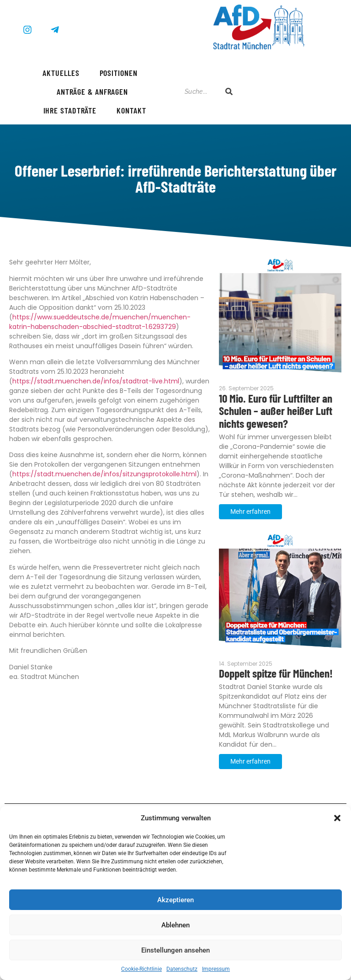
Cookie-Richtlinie (141, 969)
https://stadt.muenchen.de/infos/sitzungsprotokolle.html (104, 474)
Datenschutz (182, 969)
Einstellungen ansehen (175, 950)
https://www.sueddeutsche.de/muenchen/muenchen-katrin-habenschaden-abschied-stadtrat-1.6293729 (100, 322)
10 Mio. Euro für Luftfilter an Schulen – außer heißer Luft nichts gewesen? (276, 411)
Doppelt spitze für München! (276, 673)
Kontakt (131, 110)
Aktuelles (61, 73)
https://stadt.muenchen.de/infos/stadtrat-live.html (96, 381)
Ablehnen (175, 925)
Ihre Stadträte (70, 110)
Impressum (216, 969)
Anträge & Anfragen (92, 92)
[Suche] (200, 92)
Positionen (119, 73)
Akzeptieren (175, 900)
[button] (337, 818)
